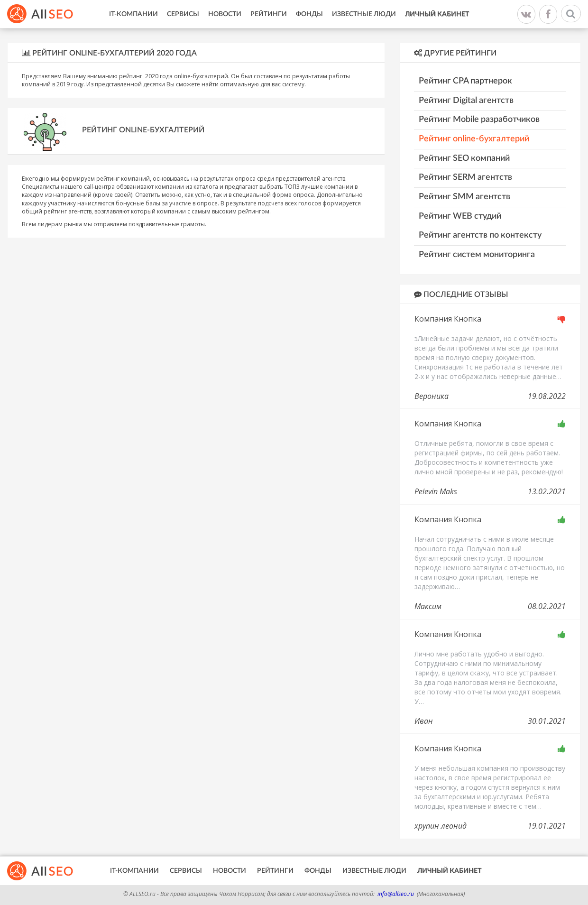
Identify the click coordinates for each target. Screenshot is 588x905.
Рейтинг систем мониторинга (477, 255)
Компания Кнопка (448, 319)
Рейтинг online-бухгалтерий (474, 139)
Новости (225, 14)
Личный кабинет (437, 14)
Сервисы (183, 14)
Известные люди (364, 14)
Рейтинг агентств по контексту (480, 235)
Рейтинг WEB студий (460, 216)
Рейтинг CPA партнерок (465, 81)
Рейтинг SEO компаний (464, 158)
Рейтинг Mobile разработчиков (479, 120)
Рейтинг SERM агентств (465, 177)
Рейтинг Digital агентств (466, 101)
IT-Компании (133, 14)
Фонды (309, 14)
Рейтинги (269, 14)
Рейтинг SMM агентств (464, 197)
